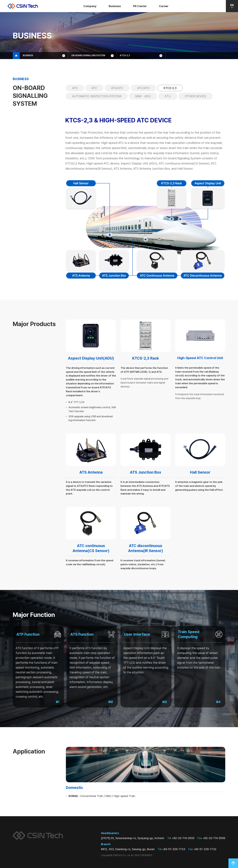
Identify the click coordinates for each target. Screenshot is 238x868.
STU (168, 96)
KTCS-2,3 (170, 88)
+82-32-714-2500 (181, 838)
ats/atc (117, 88)
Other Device (195, 96)
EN (232, 6)
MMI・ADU (143, 96)
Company (90, 6)
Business (115, 6)
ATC (94, 88)
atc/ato (143, 88)
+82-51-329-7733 (172, 849)
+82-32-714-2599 (211, 838)
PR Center (140, 6)
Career (164, 6)
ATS (75, 88)
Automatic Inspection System (97, 96)
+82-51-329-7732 (202, 849)
